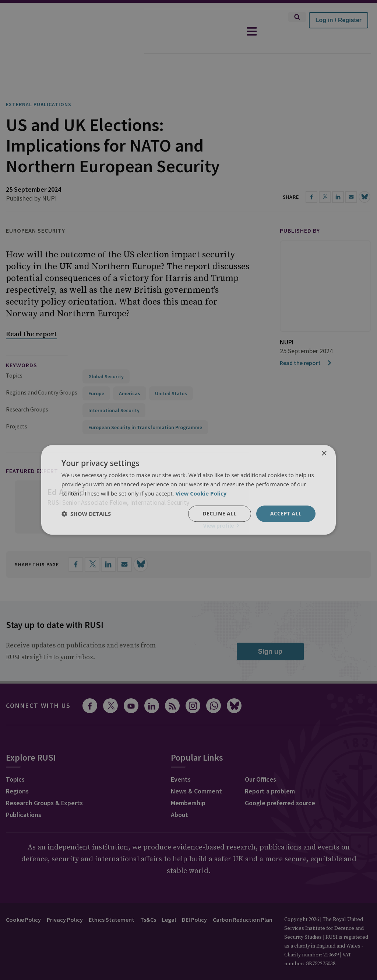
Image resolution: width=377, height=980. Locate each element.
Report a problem (270, 770)
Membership (188, 782)
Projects (17, 406)
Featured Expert (32, 450)
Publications (24, 794)
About (179, 794)
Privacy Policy (65, 899)
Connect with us (38, 685)
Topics (14, 355)
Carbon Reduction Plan (243, 899)
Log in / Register (339, 20)
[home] (72, 31)
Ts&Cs (148, 899)
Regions (17, 770)
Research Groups (27, 389)
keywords (22, 344)
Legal (169, 899)
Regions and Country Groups (42, 372)
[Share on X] (92, 544)
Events (181, 759)
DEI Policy (194, 899)
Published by (300, 210)
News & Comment (196, 770)
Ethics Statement (112, 899)
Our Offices (260, 759)
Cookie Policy (23, 899)
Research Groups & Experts (44, 782)
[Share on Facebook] (76, 544)
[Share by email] (124, 544)
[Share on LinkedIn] (108, 544)
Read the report (306, 342)
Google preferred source (280, 782)
